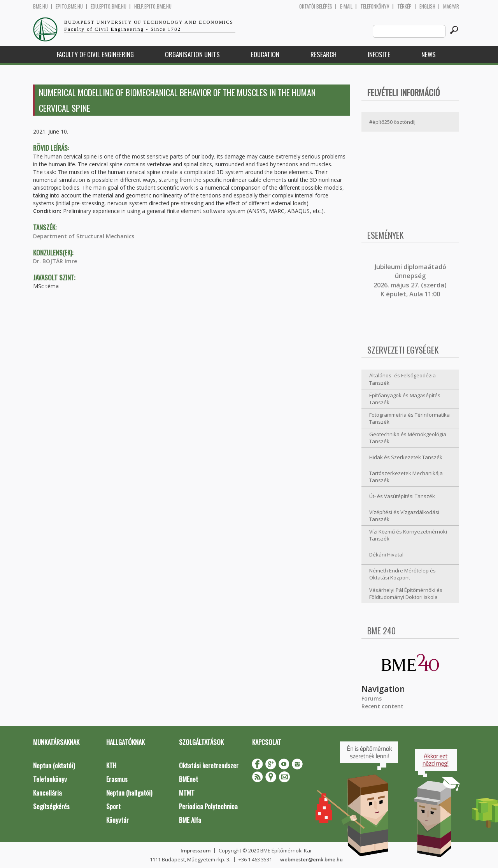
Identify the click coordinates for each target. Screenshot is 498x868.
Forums (372, 698)
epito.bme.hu (69, 6)
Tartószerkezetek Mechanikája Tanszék (406, 477)
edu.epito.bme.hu (109, 6)
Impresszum (196, 850)
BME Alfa (190, 820)
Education (265, 54)
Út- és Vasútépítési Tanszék (402, 496)
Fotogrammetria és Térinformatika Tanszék (409, 418)
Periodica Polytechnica (208, 806)
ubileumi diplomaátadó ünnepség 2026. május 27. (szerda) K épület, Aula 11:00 (410, 280)
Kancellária (47, 793)
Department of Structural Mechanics (84, 236)
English (427, 6)
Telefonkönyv (375, 6)
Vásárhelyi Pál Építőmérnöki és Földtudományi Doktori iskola (406, 594)
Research (324, 54)
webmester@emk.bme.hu (311, 859)
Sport (113, 806)
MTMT (187, 793)
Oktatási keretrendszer (209, 765)
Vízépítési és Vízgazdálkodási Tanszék (404, 516)
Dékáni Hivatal (386, 555)
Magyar (451, 6)
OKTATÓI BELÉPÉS (316, 6)
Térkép (404, 6)
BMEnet (189, 779)
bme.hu (40, 6)
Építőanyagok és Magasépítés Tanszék (405, 399)
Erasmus (117, 779)
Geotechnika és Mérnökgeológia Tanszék (408, 438)
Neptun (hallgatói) (129, 793)
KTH (111, 765)
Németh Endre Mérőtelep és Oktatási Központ (402, 574)
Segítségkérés (51, 806)
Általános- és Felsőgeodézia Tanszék (402, 379)
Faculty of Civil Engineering (95, 54)
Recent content (382, 706)
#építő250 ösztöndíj (392, 122)
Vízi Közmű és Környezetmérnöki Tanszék (408, 535)
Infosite (379, 54)
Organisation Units (192, 54)
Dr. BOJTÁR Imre (55, 261)
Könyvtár (117, 820)
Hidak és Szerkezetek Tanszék (406, 457)
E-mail (346, 6)
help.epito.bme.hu (153, 6)
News (429, 54)
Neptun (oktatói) (54, 765)
